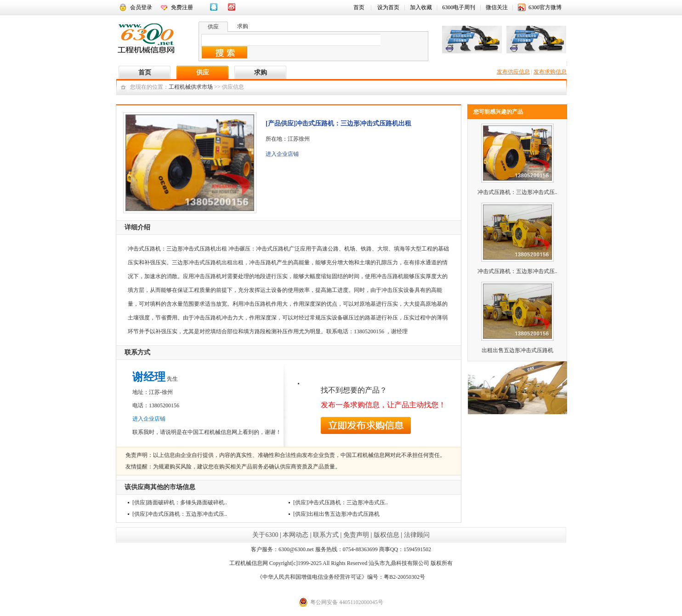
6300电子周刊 (459, 7)
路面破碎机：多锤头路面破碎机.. (187, 502)
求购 (261, 72)
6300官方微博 (545, 7)
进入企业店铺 (282, 154)
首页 (359, 7)
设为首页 (388, 7)
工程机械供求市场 (191, 87)
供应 (203, 72)
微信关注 (497, 7)
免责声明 (356, 535)
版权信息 (386, 535)
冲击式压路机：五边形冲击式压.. (187, 514)
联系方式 (326, 535)
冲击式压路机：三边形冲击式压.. (348, 502)
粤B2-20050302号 (404, 577)
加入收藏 (421, 7)
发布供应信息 (513, 72)
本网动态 (296, 535)
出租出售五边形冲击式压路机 (344, 514)
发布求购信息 (550, 72)
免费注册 (182, 7)
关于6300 (265, 535)
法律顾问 (417, 535)
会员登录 (141, 7)
